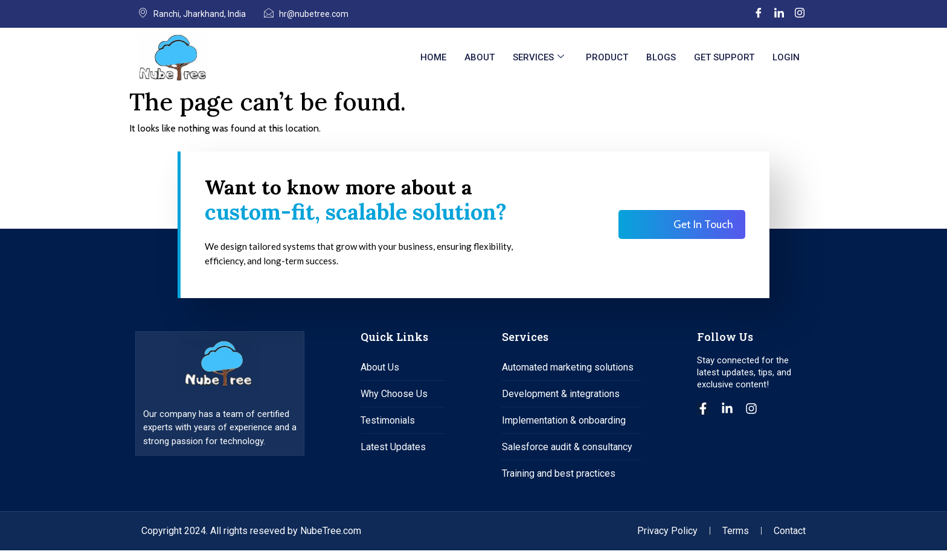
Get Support (724, 57)
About (480, 57)
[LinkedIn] (779, 14)
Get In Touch (703, 230)
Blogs (661, 57)
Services (538, 57)
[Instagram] (800, 14)
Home (433, 57)
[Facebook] (759, 14)
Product (607, 57)
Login (786, 57)
